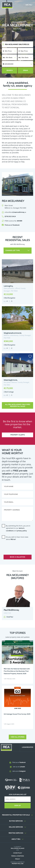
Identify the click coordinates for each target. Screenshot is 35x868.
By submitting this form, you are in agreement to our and (18, 528)
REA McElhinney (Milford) (17, 44)
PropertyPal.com (18, 864)
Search (10, 70)
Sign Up (17, 806)
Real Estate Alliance (18, 848)
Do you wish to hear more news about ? (17, 538)
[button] (17, 64)
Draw (25, 70)
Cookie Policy (18, 853)
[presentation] (16, 546)
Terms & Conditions (17, 856)
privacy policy (22, 531)
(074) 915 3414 (10, 217)
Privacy (18, 859)
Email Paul (10, 617)
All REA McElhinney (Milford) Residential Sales (18, 405)
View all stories (18, 737)
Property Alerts (18, 435)
